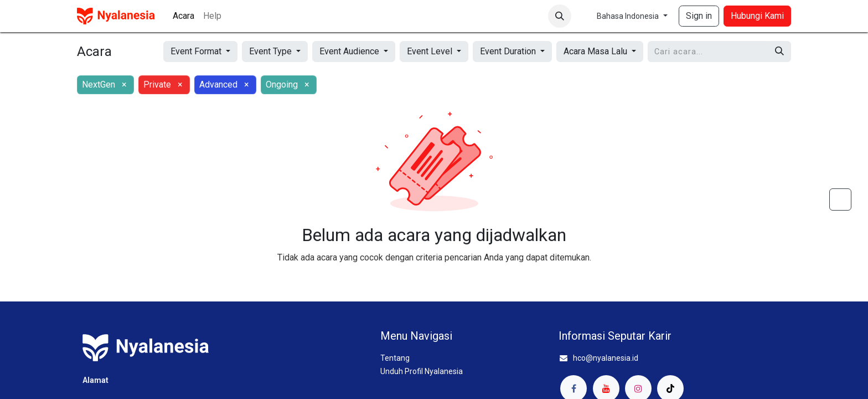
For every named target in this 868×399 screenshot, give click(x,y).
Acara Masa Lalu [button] (596, 51)
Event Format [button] (197, 51)
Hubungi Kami (757, 16)
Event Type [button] (272, 51)
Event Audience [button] (350, 51)
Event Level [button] (431, 51)
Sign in (699, 16)
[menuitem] (184, 16)
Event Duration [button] (509, 51)
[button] (560, 16)
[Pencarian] (779, 52)
